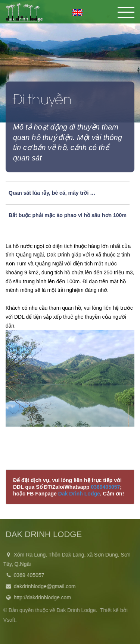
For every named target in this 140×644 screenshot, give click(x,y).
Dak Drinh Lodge (79, 494)
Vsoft (8, 620)
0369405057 (105, 487)
